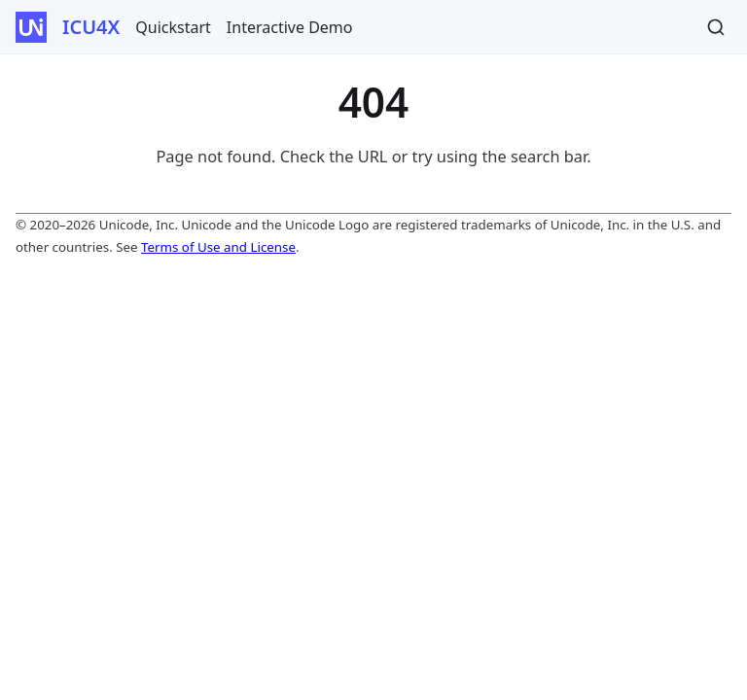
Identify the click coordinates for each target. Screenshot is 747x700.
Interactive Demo (290, 27)
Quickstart (173, 27)
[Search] (716, 27)
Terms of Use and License (218, 247)
